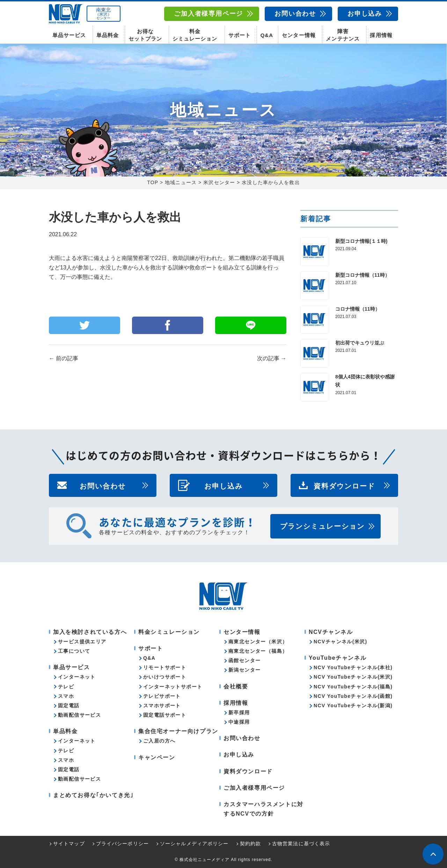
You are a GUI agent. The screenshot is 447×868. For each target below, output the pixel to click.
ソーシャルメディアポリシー (194, 844)
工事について (74, 651)
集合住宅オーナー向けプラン (178, 731)
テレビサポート (162, 696)
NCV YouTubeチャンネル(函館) (353, 696)
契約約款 (250, 844)
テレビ (66, 687)
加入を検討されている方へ (90, 632)
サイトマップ (69, 844)
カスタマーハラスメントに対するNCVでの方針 (263, 809)
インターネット (77, 677)
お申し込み (365, 14)
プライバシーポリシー (122, 844)
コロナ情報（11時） (358, 309)
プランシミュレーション (322, 526)
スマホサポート (162, 706)
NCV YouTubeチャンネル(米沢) (353, 677)
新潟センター (244, 670)
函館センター (244, 660)
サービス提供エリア (82, 642)
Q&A (267, 35)
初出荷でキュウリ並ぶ (360, 343)
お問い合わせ (295, 14)
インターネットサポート (173, 687)
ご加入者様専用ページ (208, 14)
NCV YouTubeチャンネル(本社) (353, 667)
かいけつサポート (165, 677)
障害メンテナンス (343, 35)
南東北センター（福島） (258, 651)
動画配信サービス (79, 715)
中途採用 (239, 722)
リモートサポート (165, 667)
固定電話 (69, 706)
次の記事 (272, 358)
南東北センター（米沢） (258, 642)
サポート (240, 35)
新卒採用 (239, 713)
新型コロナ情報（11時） (362, 275)
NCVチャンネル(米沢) (340, 642)
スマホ (66, 696)
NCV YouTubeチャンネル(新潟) (353, 706)
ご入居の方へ (159, 741)
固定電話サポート (165, 715)
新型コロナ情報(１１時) (361, 241)
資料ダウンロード (344, 485)
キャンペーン (157, 757)
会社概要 (236, 686)
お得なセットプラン (145, 35)
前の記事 (64, 358)
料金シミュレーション (195, 35)
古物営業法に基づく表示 (301, 844)
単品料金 (108, 35)
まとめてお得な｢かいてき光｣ (93, 795)
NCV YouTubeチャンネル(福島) (353, 687)
